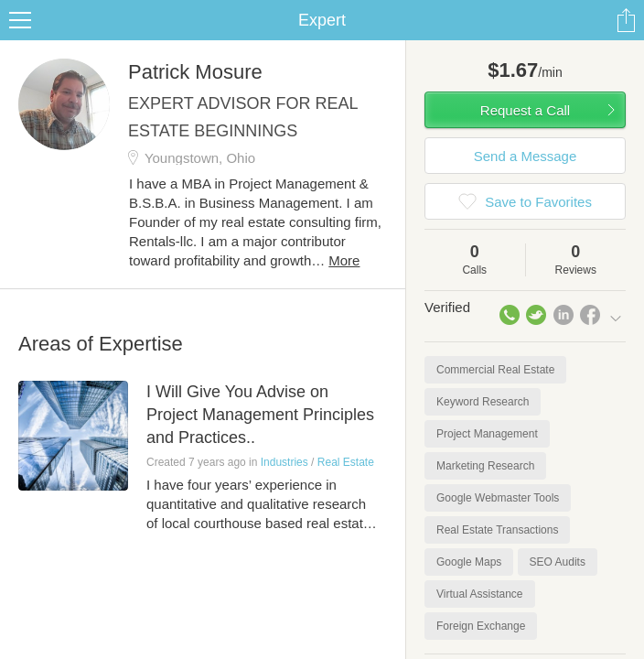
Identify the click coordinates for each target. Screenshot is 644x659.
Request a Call (525, 110)
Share (626, 20)
